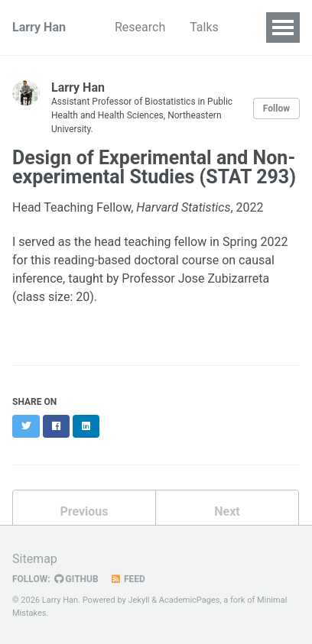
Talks (204, 27)
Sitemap (35, 559)
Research (140, 27)
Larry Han (39, 27)
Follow (276, 108)
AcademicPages (190, 600)
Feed (128, 579)
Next (227, 511)
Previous (84, 511)
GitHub (76, 579)
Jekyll (138, 600)
